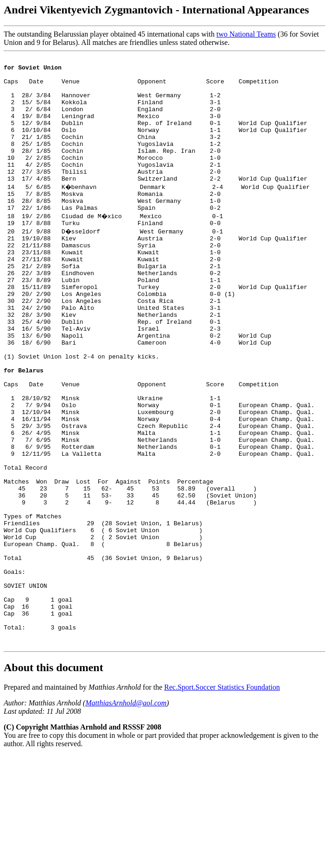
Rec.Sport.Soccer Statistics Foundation (222, 800)
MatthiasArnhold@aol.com (126, 815)
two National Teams (246, 34)
